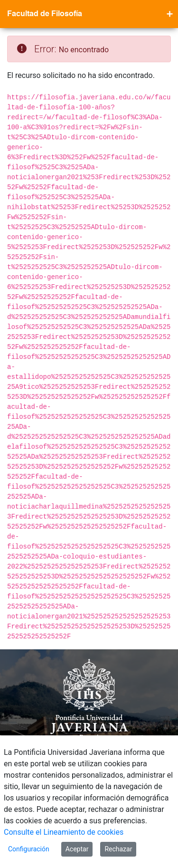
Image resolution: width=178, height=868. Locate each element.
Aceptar (77, 849)
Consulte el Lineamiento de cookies (64, 832)
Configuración (29, 849)
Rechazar (118, 849)
